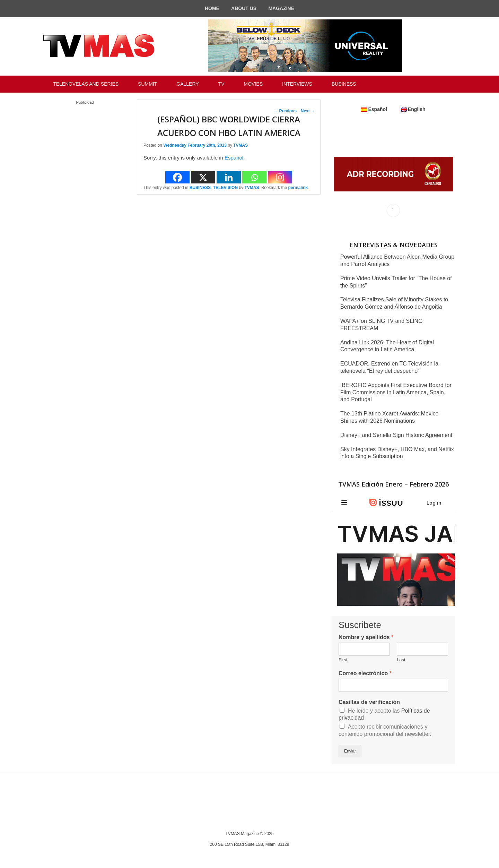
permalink (298, 188)
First (343, 660)
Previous (285, 111)
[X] (203, 177)
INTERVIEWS (297, 84)
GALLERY (187, 84)
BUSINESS (344, 84)
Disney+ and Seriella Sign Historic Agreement (396, 435)
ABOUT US (244, 8)
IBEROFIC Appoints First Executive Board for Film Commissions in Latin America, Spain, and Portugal (396, 392)
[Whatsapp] (254, 177)
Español (234, 158)
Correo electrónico (365, 673)
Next (308, 111)
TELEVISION (225, 188)
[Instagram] (280, 177)
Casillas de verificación (369, 702)
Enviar (350, 751)
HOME (212, 8)
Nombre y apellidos (366, 637)
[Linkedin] (229, 177)
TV (221, 84)
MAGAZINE (281, 8)
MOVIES (253, 84)
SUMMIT (147, 84)
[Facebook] (177, 177)
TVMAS (240, 145)
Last (401, 660)
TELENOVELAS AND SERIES (86, 84)
